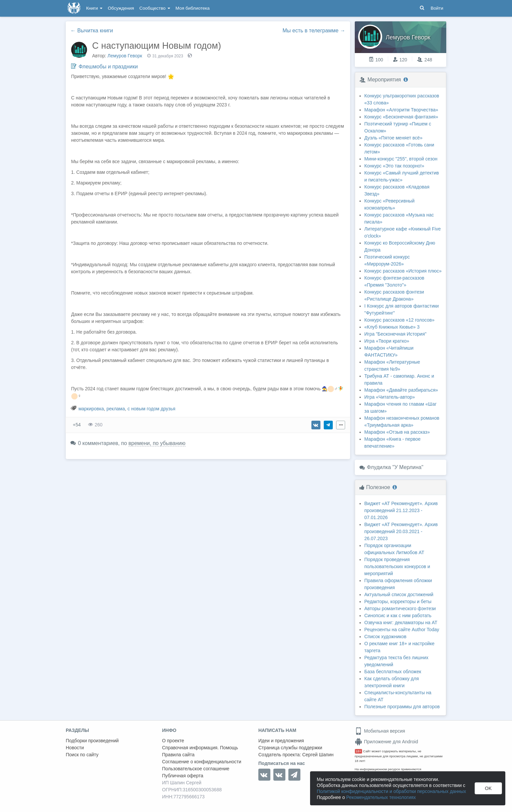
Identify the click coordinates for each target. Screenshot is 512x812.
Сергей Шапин (318, 755)
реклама (116, 409)
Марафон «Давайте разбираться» (401, 390)
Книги (94, 8)
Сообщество (155, 8)
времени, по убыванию (157, 443)
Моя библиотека (193, 8)
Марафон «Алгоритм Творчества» (401, 110)
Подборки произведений (92, 741)
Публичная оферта (183, 776)
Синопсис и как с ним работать (398, 616)
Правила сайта (178, 755)
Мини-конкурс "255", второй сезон (401, 159)
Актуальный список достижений (399, 594)
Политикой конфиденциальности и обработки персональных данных (391, 791)
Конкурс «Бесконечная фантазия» (401, 117)
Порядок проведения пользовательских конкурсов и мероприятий (397, 566)
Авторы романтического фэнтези (400, 608)
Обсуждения (121, 8)
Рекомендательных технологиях (381, 797)
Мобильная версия (380, 731)
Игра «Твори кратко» (387, 341)
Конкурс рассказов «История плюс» (403, 271)
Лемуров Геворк (125, 56)
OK (488, 788)
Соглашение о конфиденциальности (202, 762)
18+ (359, 751)
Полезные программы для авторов (402, 707)
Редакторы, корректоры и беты (398, 601)
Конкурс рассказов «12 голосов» (400, 320)
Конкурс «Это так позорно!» (395, 166)
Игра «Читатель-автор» (390, 397)
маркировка (91, 409)
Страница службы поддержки (290, 748)
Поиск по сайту (82, 755)
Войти (437, 8)
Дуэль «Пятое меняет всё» (394, 138)
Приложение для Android (387, 742)
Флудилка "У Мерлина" (395, 467)
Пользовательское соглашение (196, 769)
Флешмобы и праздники (108, 67)
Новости (75, 748)
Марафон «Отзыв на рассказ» (397, 432)
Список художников (386, 637)
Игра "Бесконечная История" (396, 334)
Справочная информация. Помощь (200, 748)
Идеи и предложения (281, 741)
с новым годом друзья (151, 409)
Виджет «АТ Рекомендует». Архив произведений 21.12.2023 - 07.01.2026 (401, 510)
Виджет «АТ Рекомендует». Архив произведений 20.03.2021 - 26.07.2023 (401, 531)
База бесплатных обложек (393, 672)
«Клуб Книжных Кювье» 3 (392, 327)
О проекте (173, 741)
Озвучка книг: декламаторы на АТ (401, 623)
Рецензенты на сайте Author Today (402, 630)
